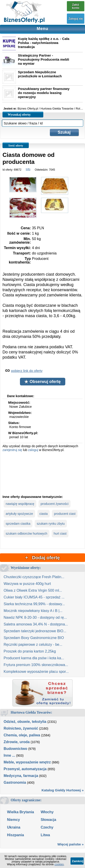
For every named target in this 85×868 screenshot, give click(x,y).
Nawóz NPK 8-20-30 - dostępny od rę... (35, 617)
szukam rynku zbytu (51, 524)
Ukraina (14, 827)
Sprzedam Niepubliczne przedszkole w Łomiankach (40, 74)
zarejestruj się (12, 450)
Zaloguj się (76, 19)
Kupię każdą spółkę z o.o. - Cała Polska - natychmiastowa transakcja (44, 43)
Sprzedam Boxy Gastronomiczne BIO (34, 638)
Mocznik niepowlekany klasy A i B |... (33, 611)
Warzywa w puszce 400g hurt (27, 584)
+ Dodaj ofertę (42, 558)
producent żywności (55, 504)
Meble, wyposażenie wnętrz (27, 762)
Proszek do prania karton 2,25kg (30, 651)
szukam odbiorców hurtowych (27, 534)
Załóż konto (76, 6)
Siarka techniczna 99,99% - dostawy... (34, 604)
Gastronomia (15, 782)
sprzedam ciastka (18, 524)
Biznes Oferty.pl (28, 109)
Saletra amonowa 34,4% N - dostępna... (36, 624)
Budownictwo (15, 749)
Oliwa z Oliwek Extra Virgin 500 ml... (33, 590)
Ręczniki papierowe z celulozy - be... (33, 645)
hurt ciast (60, 534)
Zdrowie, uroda (17, 742)
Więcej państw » (70, 844)
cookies (59, 864)
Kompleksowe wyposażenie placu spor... (36, 672)
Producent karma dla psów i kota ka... (34, 658)
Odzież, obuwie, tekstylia (25, 722)
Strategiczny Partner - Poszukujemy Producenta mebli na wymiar (44, 59)
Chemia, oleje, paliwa (22, 735)
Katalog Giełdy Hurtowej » (63, 790)
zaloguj (33, 450)
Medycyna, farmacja (21, 776)
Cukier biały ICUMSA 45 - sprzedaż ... (34, 597)
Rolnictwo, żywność (21, 728)
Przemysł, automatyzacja (25, 769)
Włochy (47, 812)
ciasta (44, 514)
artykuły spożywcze (19, 514)
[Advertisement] (42, 473)
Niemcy (13, 820)
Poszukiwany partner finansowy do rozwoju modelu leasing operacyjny (44, 93)
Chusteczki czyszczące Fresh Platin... (34, 577)
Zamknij (78, 861)
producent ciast (65, 514)
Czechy (47, 827)
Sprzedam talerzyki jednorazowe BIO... (35, 631)
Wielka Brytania (21, 812)
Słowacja (48, 820)
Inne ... (9, 755)
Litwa (45, 835)
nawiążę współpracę (20, 504)
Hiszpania (16, 835)
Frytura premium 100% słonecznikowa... (36, 665)
